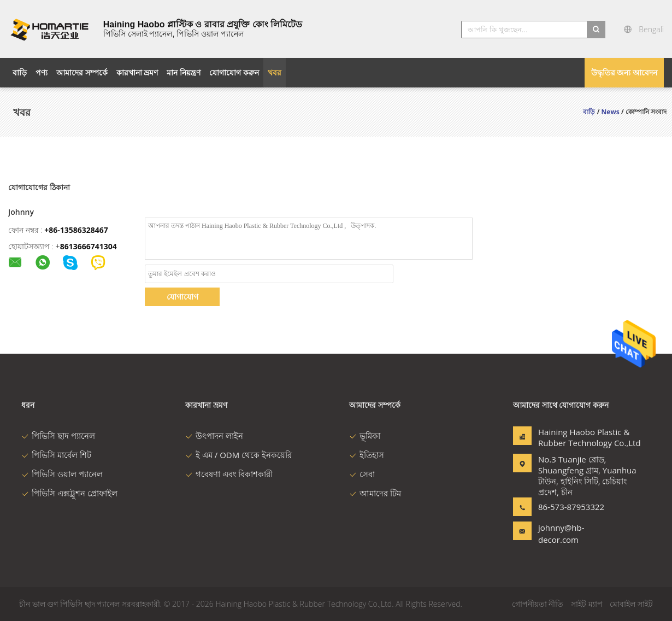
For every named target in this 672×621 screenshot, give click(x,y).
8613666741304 (89, 246)
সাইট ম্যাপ (587, 604)
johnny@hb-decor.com (561, 534)
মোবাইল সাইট (631, 604)
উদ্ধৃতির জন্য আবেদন (624, 72)
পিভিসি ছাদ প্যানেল (58, 436)
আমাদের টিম (375, 493)
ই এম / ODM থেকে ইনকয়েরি (238, 455)
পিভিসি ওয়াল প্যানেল (62, 474)
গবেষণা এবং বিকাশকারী (229, 474)
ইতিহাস (367, 455)
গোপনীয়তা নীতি (538, 604)
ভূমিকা (365, 436)
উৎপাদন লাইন (214, 436)
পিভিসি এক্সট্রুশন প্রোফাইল (69, 493)
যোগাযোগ (182, 297)
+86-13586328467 (76, 230)
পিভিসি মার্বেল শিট (56, 455)
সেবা (362, 474)
